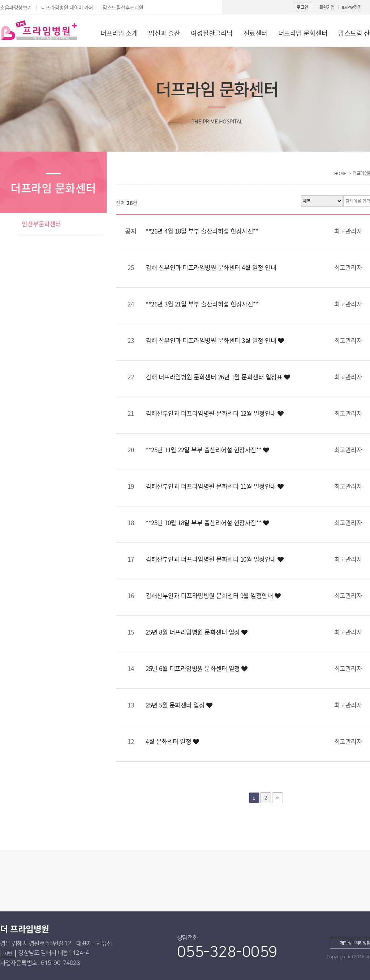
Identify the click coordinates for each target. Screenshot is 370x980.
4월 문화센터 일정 (172, 741)
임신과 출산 (164, 33)
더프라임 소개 (119, 33)
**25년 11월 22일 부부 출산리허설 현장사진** (207, 450)
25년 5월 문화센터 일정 (179, 705)
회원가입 (327, 7)
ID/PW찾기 (352, 7)
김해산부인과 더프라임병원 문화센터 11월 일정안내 (215, 486)
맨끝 (277, 798)
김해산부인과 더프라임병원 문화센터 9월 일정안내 (213, 595)
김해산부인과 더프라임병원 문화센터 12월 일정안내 (215, 413)
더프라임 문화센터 (303, 33)
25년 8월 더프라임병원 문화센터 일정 (197, 632)
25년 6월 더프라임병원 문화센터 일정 (197, 668)
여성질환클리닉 (212, 33)
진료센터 (255, 33)
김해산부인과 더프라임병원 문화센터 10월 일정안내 (215, 559)
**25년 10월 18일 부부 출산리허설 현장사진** (207, 522)
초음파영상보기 (16, 7)
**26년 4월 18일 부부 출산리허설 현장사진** (202, 231)
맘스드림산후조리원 (123, 7)
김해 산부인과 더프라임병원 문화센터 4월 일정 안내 (211, 267)
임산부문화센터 (41, 224)
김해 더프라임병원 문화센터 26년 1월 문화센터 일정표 (218, 377)
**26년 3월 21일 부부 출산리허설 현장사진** (202, 304)
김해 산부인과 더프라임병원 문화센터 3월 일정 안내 (215, 340)
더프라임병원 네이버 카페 (67, 7)
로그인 (302, 7)
